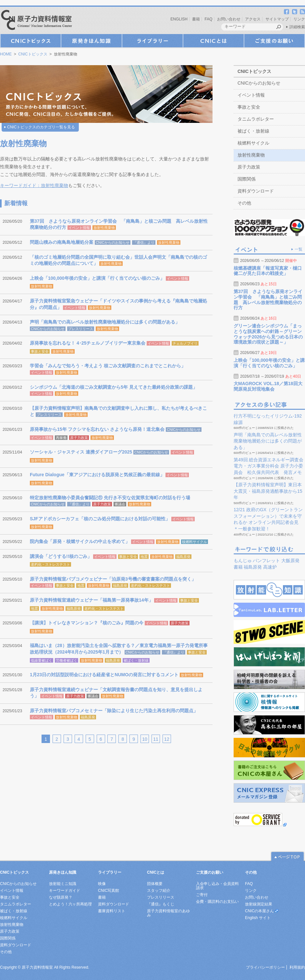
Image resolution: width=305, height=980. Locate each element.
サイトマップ (277, 19)
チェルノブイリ (185, 343)
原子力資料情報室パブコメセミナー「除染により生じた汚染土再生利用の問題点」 (114, 711)
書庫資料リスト (112, 911)
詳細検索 (297, 27)
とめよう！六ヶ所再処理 (70, 904)
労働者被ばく (67, 660)
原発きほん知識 (91, 41)
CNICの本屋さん (259, 911)
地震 (144, 557)
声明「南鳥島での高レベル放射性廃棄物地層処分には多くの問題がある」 (105, 322)
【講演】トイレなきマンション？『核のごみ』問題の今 (87, 623)
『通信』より (144, 242)
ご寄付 (202, 895)
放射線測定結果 (259, 904)
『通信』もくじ (161, 904)
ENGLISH (179, 19)
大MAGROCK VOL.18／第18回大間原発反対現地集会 (268, 386)
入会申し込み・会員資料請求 (217, 886)
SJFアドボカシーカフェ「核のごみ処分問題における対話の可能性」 (100, 519)
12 (167, 739)
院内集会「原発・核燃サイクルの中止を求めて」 (80, 541)
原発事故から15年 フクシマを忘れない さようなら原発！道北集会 (97, 429)
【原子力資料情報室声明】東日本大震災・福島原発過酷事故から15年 (268, 491)
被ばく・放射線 (136, 660)
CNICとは (213, 41)
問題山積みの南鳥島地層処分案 (62, 242)
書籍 (196, 19)
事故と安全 (40, 351)
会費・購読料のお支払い (217, 902)
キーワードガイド (65, 891)
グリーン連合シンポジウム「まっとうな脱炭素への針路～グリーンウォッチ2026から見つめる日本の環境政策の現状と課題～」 (268, 334)
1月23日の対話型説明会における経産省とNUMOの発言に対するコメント (104, 675)
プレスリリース (81, 329)
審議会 (120, 504)
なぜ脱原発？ (61, 897)
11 (156, 739)
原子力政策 (79, 438)
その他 (244, 203)
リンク (299, 19)
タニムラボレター (256, 119)
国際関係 (247, 179)
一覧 (299, 249)
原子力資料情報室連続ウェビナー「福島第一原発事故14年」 (91, 600)
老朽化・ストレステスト (50, 564)
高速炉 (270, 567)
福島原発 (183, 557)
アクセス (253, 19)
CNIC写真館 (109, 891)
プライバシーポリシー (265, 967)
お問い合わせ (229, 19)
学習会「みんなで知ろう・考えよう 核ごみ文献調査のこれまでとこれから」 (108, 366)
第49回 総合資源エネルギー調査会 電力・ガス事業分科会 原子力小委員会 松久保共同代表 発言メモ (268, 466)
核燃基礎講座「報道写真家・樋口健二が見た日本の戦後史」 (268, 271)
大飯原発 (290, 561)
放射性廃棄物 (104, 228)
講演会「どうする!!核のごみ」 (61, 556)
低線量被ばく (42, 660)
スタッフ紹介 (159, 891)
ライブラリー (152, 41)
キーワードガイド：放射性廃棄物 (34, 185)
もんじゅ (243, 561)
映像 (102, 884)
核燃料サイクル (195, 542)
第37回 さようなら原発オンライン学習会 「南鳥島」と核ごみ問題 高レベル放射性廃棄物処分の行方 (268, 300)
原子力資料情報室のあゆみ (168, 913)
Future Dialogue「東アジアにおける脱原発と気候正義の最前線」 (97, 475)
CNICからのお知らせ (113, 242)
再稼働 (61, 438)
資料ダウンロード (256, 191)
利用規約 (297, 967)
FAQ (209, 19)
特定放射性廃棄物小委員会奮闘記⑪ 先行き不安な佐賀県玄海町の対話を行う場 (110, 498)
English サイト (258, 918)
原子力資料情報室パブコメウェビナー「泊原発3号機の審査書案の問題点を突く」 (113, 579)
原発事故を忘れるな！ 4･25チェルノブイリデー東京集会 (88, 343)
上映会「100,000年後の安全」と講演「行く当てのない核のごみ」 (97, 278)
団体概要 (155, 884)
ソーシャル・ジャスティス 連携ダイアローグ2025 (81, 452)
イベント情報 (79, 228)
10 (145, 739)
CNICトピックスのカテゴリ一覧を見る (41, 127)
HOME (6, 54)
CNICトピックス (30, 41)
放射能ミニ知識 (63, 884)
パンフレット (266, 561)
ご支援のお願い (274, 41)
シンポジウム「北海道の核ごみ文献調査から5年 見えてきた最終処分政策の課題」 (114, 387)
